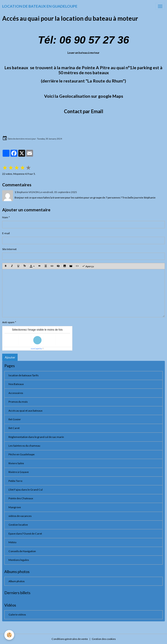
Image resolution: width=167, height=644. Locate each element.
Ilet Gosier (15, 419)
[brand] (40, 6)
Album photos (17, 581)
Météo (12, 542)
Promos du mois (18, 402)
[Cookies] (9, 635)
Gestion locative (18, 525)
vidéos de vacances (20, 516)
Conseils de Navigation (22, 551)
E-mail (6, 233)
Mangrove (15, 507)
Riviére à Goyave (19, 472)
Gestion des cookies (104, 639)
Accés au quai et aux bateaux (25, 411)
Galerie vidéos (17, 615)
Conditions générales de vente (70, 639)
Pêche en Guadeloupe (22, 454)
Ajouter (10, 357)
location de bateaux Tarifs (23, 375)
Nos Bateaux (16, 384)
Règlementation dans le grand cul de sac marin (36, 437)
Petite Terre (15, 481)
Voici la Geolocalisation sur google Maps (84, 96)
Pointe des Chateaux (21, 498)
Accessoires (16, 393)
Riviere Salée (16, 463)
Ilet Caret (14, 428)
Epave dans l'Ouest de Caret (25, 534)
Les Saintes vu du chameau (24, 446)
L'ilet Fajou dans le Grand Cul (26, 490)
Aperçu (88, 266)
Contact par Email (84, 111)
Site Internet (9, 249)
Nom (5, 217)
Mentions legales (19, 560)
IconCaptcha (36, 349)
